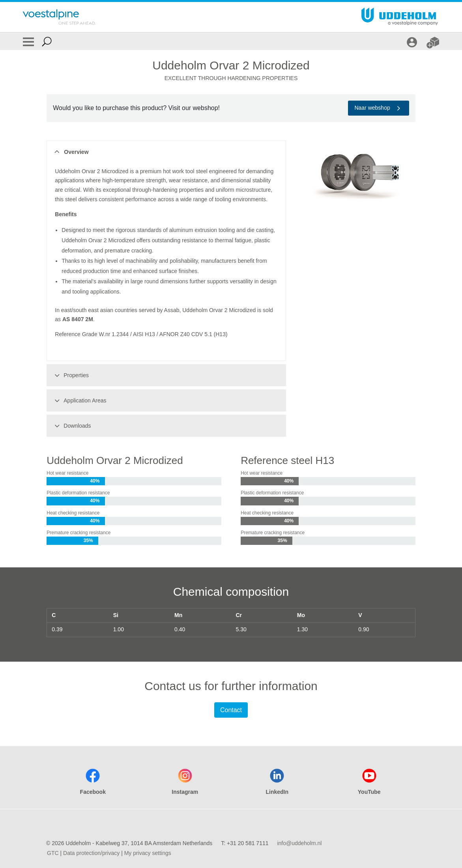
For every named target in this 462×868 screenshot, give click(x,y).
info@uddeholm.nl (299, 843)
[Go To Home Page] (59, 17)
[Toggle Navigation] (28, 41)
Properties (70, 375)
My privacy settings (148, 853)
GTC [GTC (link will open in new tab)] (53, 853)
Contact (231, 710)
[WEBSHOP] (434, 41)
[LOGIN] (413, 41)
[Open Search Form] (47, 41)
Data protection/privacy (91, 853)
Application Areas (79, 400)
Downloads (71, 426)
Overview (70, 152)
